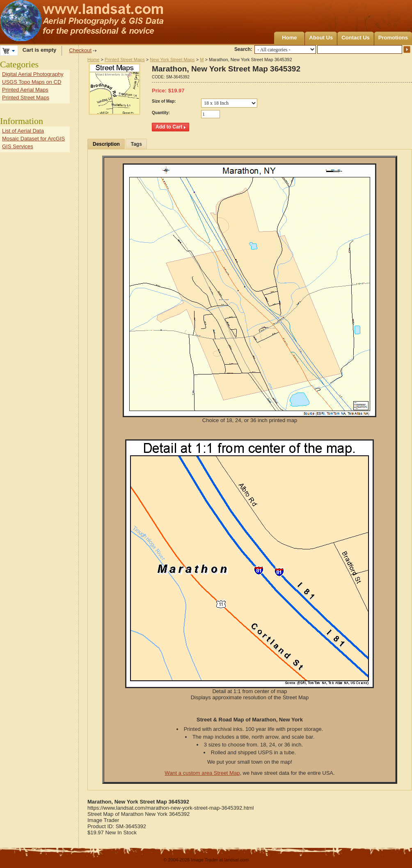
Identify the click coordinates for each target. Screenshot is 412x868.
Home (289, 38)
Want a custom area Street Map (202, 773)
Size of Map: (164, 101)
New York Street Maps (172, 60)
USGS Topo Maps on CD (32, 82)
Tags (136, 144)
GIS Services (18, 146)
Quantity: (161, 113)
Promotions (393, 38)
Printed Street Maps (125, 60)
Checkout (80, 50)
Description (106, 144)
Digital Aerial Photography (33, 74)
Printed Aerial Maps (25, 90)
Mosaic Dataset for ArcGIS (33, 139)
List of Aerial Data (23, 131)
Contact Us (356, 38)
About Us (321, 38)
